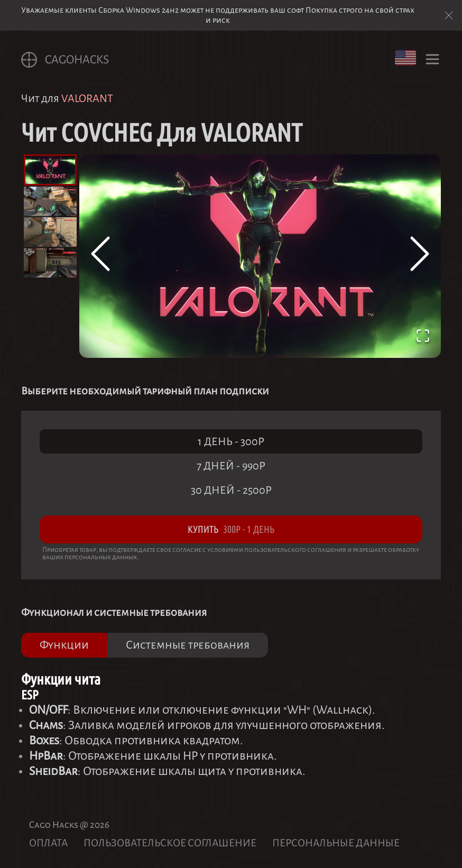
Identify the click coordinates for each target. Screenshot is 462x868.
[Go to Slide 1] (50, 170)
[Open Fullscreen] (423, 338)
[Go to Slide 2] (50, 201)
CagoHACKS (65, 60)
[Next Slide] (420, 256)
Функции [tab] (64, 645)
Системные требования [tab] (188, 645)
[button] (260, 256)
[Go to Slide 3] (50, 232)
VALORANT (87, 98)
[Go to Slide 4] (50, 263)
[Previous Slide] (100, 256)
